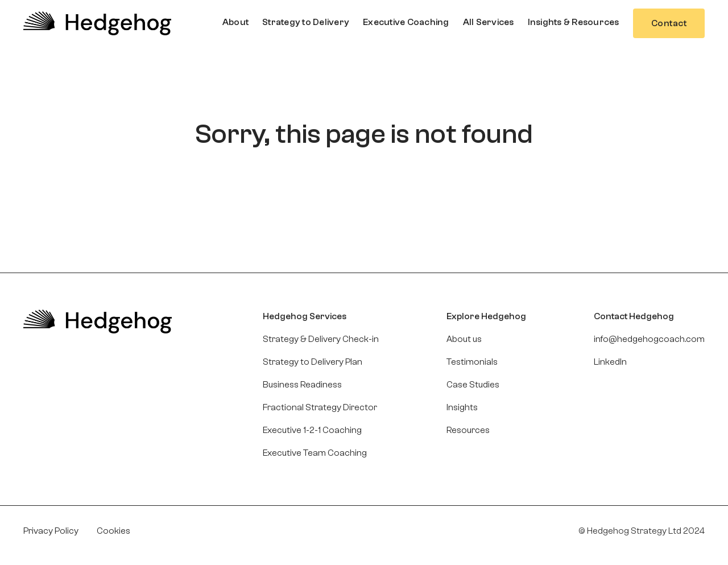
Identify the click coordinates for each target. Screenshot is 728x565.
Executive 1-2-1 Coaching (312, 430)
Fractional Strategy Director (320, 407)
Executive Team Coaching (315, 453)
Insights (462, 407)
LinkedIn (610, 362)
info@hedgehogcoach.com (649, 339)
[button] (235, 22)
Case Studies (473, 385)
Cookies (113, 531)
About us (464, 339)
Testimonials (472, 362)
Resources (468, 430)
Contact (669, 23)
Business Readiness (302, 385)
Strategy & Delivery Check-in (321, 339)
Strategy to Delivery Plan (313, 362)
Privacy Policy (51, 531)
